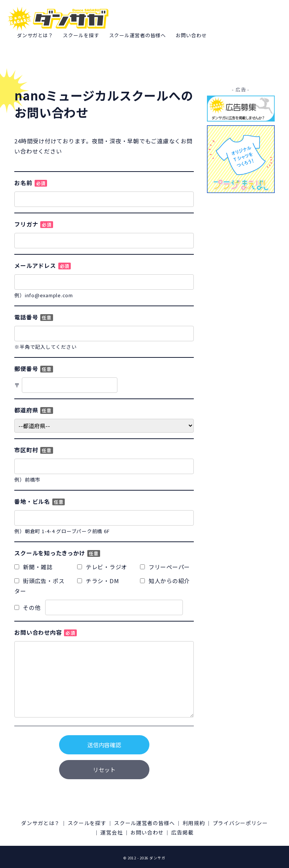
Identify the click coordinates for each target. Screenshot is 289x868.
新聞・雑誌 (33, 567)
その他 (99, 607)
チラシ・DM (98, 581)
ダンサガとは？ (35, 35)
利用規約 (232, 823)
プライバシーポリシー (88, 831)
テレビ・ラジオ (102, 567)
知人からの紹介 (165, 581)
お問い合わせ (191, 35)
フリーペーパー (165, 567)
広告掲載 (221, 831)
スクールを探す (81, 35)
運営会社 (140, 831)
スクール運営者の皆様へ (138, 35)
